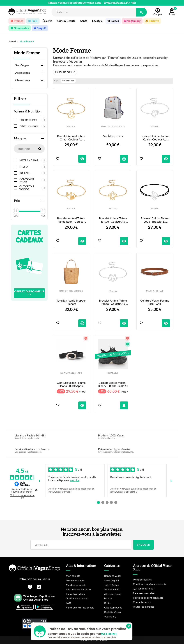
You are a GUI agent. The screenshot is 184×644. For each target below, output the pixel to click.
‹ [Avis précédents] (39, 480)
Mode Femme (27, 53)
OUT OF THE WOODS (33, 188)
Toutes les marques (144, 607)
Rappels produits (75, 594)
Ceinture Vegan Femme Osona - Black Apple (71, 384)
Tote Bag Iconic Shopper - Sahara (71, 302)
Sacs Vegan (22, 65)
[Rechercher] (94, 12)
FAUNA (33, 167)
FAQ (68, 603)
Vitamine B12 (112, 589)
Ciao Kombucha (113, 607)
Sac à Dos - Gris (113, 136)
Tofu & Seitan (112, 585)
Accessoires (23, 73)
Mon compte (73, 576)
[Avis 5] (116, 502)
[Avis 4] (111, 502)
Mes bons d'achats (76, 585)
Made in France (33, 120)
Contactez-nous (142, 602)
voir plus (75, 480)
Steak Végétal (112, 580)
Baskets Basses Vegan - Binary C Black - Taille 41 (113, 384)
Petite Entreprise (33, 126)
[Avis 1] (98, 502)
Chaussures (23, 80)
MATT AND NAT (33, 160)
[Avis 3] (107, 502)
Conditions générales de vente (150, 584)
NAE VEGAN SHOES (33, 180)
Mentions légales (142, 580)
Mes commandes (75, 580)
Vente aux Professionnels (80, 607)
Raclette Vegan (112, 612)
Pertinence (68, 81)
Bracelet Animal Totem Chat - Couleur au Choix (71, 138)
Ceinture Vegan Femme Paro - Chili (155, 302)
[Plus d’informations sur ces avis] (36, 490)
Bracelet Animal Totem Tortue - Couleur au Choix (113, 220)
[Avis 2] (103, 502)
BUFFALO (33, 173)
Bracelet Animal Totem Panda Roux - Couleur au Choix (71, 220)
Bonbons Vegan (113, 576)
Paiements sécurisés (144, 593)
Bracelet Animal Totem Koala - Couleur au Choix (155, 138)
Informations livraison (78, 589)
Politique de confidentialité (148, 598)
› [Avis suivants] (171, 480)
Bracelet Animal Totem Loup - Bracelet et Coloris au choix (155, 220)
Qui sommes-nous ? (144, 588)
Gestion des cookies (77, 598)
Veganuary (110, 616)
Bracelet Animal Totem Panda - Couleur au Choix (113, 302)
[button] (65, 72)
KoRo (107, 603)
